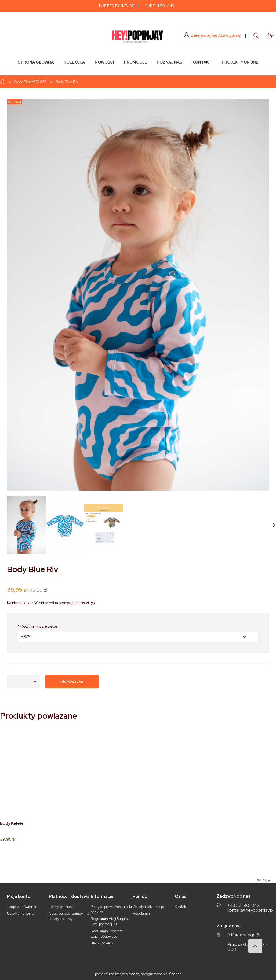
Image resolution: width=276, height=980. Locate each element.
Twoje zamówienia (21, 907)
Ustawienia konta (21, 913)
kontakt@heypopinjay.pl (250, 910)
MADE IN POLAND (160, 6)
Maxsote (132, 974)
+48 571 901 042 (243, 905)
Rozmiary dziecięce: (38, 626)
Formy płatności (61, 907)
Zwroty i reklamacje (148, 907)
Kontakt (181, 907)
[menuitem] (36, 62)
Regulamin (141, 913)
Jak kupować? (102, 943)
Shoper (175, 974)
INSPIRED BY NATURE (117, 6)
